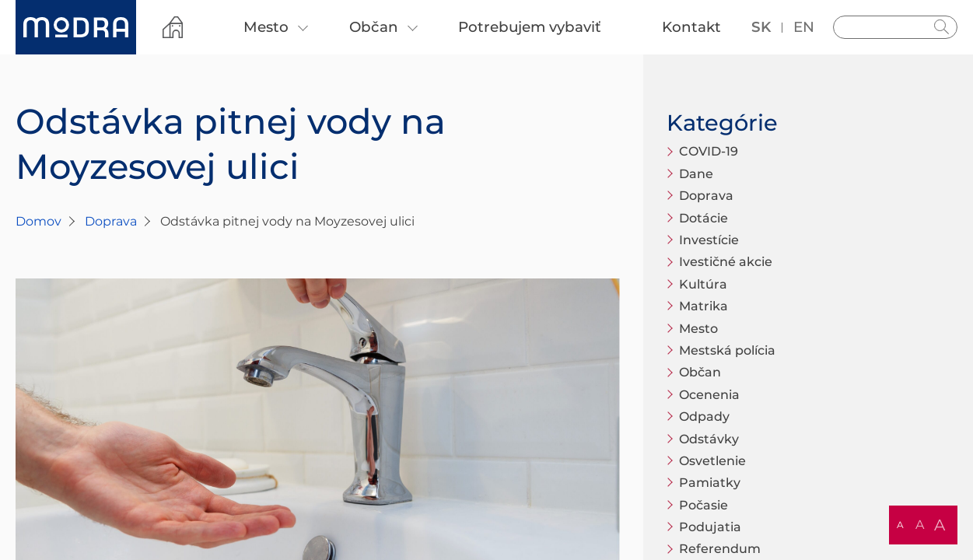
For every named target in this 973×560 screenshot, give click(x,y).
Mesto (698, 329)
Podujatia (710, 527)
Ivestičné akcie (726, 262)
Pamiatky (710, 483)
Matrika (703, 306)
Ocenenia (709, 395)
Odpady (704, 416)
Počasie (703, 505)
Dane (696, 174)
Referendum (720, 549)
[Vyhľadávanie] (895, 27)
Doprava (111, 221)
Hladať (942, 27)
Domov (38, 221)
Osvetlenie (712, 461)
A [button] (900, 525)
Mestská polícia (727, 350)
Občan (700, 372)
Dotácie (703, 218)
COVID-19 (709, 151)
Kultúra (703, 284)
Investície (709, 240)
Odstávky (709, 439)
